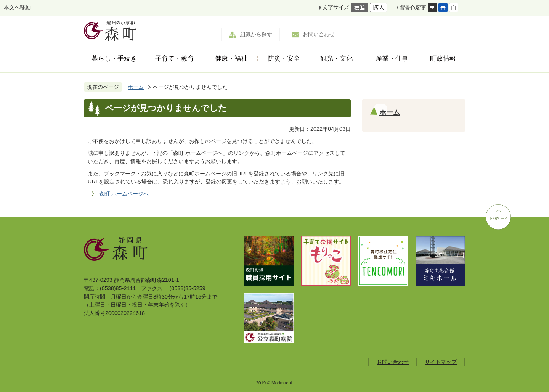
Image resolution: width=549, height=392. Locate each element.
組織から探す (256, 34)
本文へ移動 (17, 7)
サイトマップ (441, 362)
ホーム (136, 87)
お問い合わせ (319, 34)
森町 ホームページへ (124, 194)
